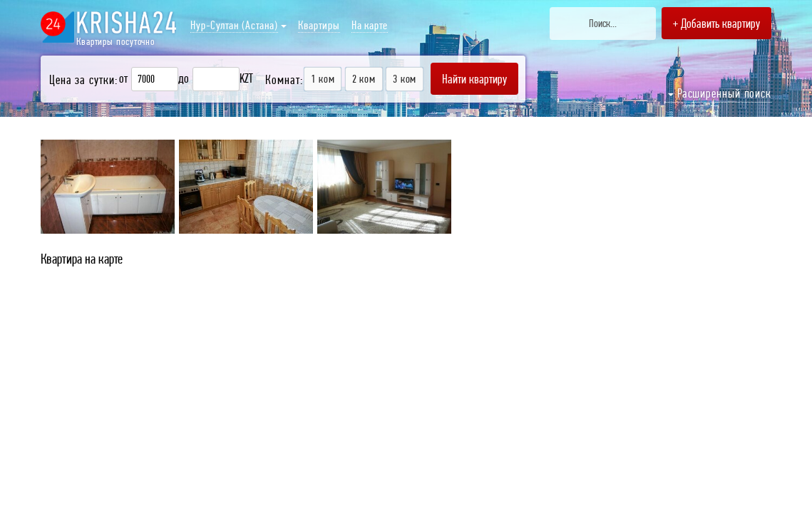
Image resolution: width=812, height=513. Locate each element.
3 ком (405, 79)
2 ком (364, 79)
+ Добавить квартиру (716, 23)
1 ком (323, 79)
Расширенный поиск (720, 93)
